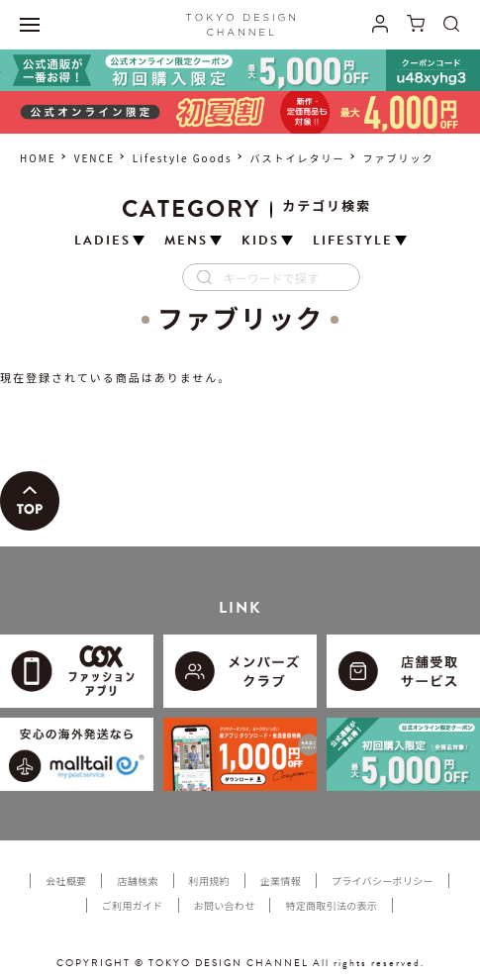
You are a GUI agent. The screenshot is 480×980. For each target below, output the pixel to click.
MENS (186, 241)
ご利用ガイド (133, 905)
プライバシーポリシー (383, 881)
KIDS (260, 241)
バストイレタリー (298, 158)
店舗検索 (137, 881)
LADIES (102, 241)
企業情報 (281, 881)
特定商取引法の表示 (331, 905)
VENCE (95, 158)
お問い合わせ (225, 905)
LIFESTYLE (353, 241)
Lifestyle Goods (183, 158)
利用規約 (209, 881)
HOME (38, 158)
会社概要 (66, 881)
